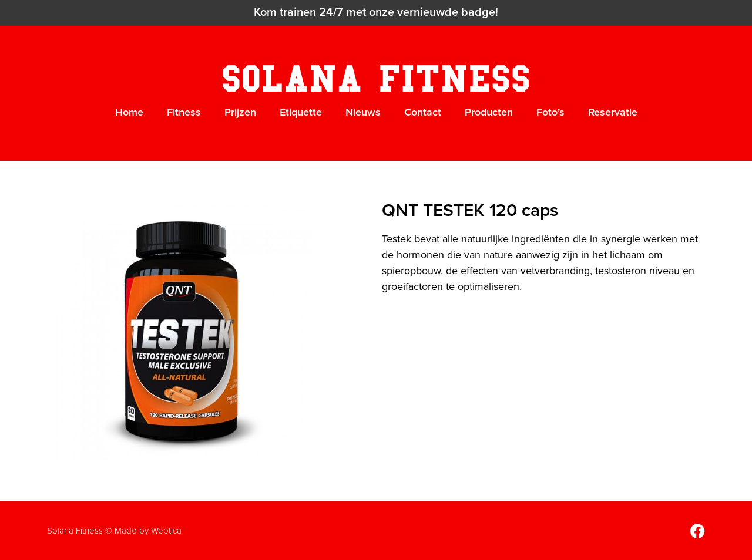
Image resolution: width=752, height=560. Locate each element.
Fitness (184, 112)
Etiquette (301, 112)
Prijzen (240, 112)
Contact (423, 112)
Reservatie (613, 112)
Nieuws (363, 112)
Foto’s (550, 112)
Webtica (166, 531)
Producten (489, 112)
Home (129, 112)
